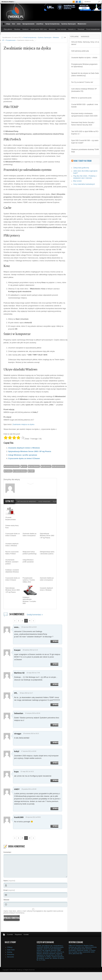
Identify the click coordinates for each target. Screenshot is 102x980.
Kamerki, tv (72, 29)
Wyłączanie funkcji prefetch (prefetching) (30, 553)
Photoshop (11, 954)
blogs (8, 24)
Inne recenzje (62, 29)
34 (65, 37)
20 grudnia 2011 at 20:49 (29, 789)
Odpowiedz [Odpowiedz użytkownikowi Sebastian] (56, 725)
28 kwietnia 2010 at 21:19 (30, 650)
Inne (14, 24)
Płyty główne (8, 29)
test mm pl (60, 952)
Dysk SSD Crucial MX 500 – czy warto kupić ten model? (85, 142)
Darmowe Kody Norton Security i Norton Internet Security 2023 (83, 124)
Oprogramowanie (28, 24)
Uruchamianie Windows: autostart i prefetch (12, 562)
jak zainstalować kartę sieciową (81, 949)
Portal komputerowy (30, 37)
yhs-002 (57, 955)
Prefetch (9, 471)
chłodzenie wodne (82, 950)
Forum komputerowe (93, 29)
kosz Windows (35, 466)
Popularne (75, 37)
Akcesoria (52, 29)
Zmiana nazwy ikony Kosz (12, 526)
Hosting (10, 952)
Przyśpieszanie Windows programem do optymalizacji (84, 65)
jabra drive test (77, 954)
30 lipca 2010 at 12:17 (26, 693)
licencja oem (50, 955)
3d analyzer (40, 958)
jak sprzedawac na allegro (50, 956)
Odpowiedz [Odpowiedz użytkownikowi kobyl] (56, 763)
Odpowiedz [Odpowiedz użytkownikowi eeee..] (56, 641)
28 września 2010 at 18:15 (31, 734)
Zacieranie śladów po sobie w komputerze (30, 535)
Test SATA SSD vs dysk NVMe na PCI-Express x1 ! (85, 133)
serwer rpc (48, 958)
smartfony (40, 24)
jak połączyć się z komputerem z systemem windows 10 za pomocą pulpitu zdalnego (50, 947)
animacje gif (73, 947)
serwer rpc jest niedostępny (52, 949)
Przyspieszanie (11, 40)
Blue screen (78, 181)
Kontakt (26, 934)
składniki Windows (20, 471)
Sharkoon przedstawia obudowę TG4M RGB (85, 151)
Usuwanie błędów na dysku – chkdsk (84, 58)
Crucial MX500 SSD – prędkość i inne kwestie (85, 106)
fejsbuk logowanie (58, 957)
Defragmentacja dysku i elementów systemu (47, 553)
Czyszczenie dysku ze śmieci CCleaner (24, 458)
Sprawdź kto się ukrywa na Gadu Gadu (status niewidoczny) (85, 74)
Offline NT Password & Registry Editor (81, 946)
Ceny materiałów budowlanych (84, 184)
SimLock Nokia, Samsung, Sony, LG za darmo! (85, 43)
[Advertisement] (26, 74)
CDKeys (10, 947)
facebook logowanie (49, 954)
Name (6, 881)
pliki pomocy (47, 466)
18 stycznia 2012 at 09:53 (33, 817)
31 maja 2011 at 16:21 (27, 772)
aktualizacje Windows (12, 466)
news (19, 24)
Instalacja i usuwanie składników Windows (12, 571)
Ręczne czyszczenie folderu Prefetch (12, 553)
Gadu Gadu (11, 950)
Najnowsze (85, 37)
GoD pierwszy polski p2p (80, 51)
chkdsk (39, 946)
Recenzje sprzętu (8, 2)
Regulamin (18, 934)
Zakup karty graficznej (81, 168)
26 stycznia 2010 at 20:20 (29, 627)
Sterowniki (11, 957)
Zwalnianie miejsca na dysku (23, 424)
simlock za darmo (58, 958)
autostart (46, 952)
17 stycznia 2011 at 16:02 (29, 751)
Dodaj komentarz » (35, 615)
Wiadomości (82, 24)
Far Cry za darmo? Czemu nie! (82, 82)
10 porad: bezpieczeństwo (11, 518)
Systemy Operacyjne (69, 24)
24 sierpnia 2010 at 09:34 (33, 713)
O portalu (10, 934)
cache (25, 466)
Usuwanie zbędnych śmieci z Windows (24, 448)
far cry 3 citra (41, 960)
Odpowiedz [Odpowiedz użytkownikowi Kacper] (56, 664)
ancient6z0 (72, 950)
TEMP (32, 471)
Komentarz (7, 852)
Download (81, 29)
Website (6, 900)
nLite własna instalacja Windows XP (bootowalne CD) (84, 90)
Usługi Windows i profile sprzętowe (23, 455)
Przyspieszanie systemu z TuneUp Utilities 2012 (29, 580)
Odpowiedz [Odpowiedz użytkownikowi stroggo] (56, 743)
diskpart (39, 954)
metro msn (53, 952)
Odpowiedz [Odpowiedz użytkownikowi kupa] (56, 781)
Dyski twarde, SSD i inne (39, 29)
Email (6, 890)
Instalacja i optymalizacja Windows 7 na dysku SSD (29, 600)
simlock (39, 950)
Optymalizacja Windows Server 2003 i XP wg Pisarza (30, 451)
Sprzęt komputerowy (52, 24)
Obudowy (17, 29)
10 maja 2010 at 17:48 (33, 673)
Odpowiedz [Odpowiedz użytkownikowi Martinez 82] (56, 684)
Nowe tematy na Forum (83, 161)
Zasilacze (25, 29)
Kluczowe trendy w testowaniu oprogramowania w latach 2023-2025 (84, 115)
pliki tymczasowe (59, 466)
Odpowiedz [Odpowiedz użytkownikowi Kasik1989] (56, 826)
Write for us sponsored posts (82, 98)
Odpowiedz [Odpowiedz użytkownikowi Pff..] (56, 705)
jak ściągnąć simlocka (49, 950)
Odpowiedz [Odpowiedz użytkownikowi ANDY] (56, 809)
